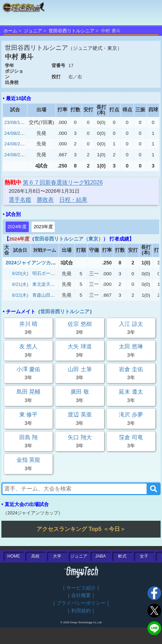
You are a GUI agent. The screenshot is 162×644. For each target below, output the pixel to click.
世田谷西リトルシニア (72, 31)
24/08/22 (13, 155)
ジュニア (33, 31)
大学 (57, 556)
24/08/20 (13, 133)
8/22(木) (20, 295)
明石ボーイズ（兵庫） (55, 273)
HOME (14, 556)
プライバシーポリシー (81, 603)
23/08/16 (13, 122)
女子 (144, 556)
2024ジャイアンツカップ (33, 263)
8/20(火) (20, 273)
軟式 (122, 556)
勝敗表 (45, 200)
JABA (101, 556)
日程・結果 (73, 200)
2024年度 (17, 227)
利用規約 (81, 611)
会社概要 (81, 595)
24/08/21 (13, 144)
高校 (35, 556)
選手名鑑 (20, 200)
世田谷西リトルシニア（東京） (69, 239)
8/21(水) (20, 284)
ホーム (10, 31)
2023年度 (43, 227)
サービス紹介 (81, 588)
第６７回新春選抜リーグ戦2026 (63, 182)
